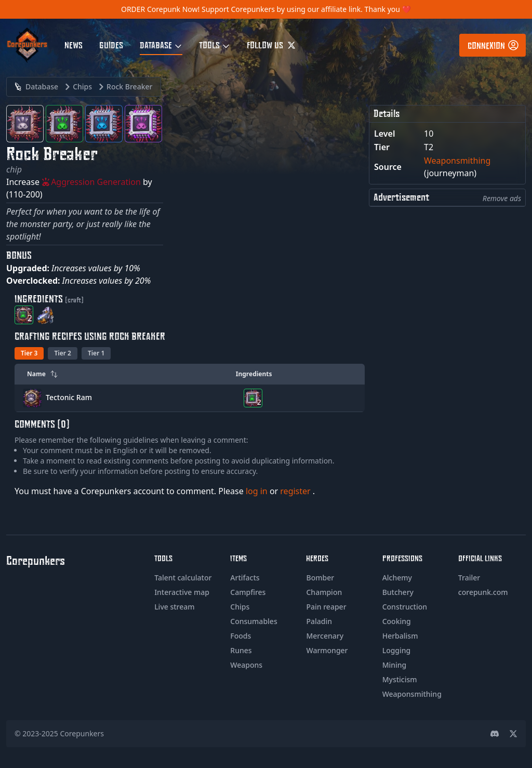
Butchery (398, 592)
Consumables (254, 621)
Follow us (271, 45)
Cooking (397, 621)
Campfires (248, 592)
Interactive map (182, 592)
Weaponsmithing (457, 161)
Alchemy (397, 578)
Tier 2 (62, 353)
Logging (397, 650)
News (74, 45)
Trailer (469, 578)
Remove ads (502, 198)
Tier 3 (29, 353)
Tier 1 (96, 353)
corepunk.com (483, 592)
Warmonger (327, 650)
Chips (240, 607)
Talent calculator (183, 578)
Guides (111, 45)
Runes (241, 650)
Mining (395, 665)
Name (43, 374)
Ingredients (254, 374)
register (296, 491)
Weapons (246, 665)
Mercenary (325, 636)
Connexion (494, 45)
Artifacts (245, 578)
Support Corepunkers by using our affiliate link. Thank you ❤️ (306, 9)
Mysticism (400, 679)
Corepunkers (82, 733)
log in (258, 491)
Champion (324, 592)
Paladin (319, 621)
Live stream (174, 607)
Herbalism (400, 636)
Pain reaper (326, 607)
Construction (405, 607)
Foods (241, 636)
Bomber (320, 578)
